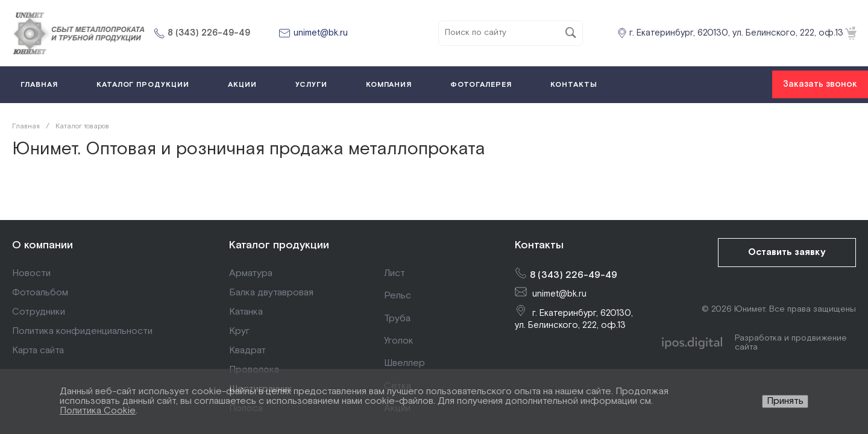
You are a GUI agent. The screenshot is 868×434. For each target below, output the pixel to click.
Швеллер (404, 363)
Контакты (539, 245)
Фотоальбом (40, 293)
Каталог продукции (279, 245)
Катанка (246, 312)
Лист (395, 273)
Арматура (251, 273)
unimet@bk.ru (321, 33)
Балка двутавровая (271, 293)
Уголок (399, 341)
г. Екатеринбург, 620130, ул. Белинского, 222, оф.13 (736, 33)
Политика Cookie (98, 411)
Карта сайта (38, 351)
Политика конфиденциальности (82, 331)
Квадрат (247, 351)
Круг (239, 331)
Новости (31, 273)
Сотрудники (39, 312)
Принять (785, 401)
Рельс (398, 296)
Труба (397, 319)
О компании (42, 245)
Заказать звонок (820, 84)
